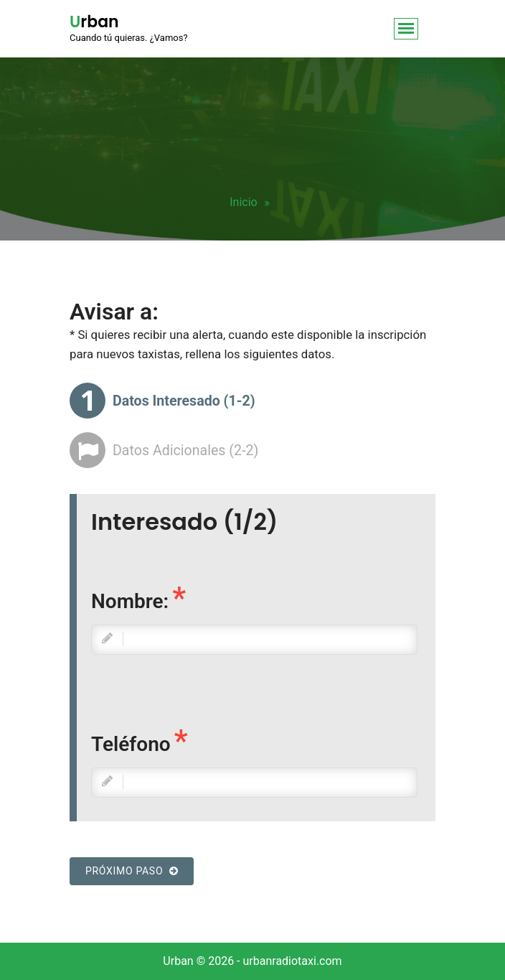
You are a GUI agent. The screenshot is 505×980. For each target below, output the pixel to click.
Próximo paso (132, 871)
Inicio (243, 202)
